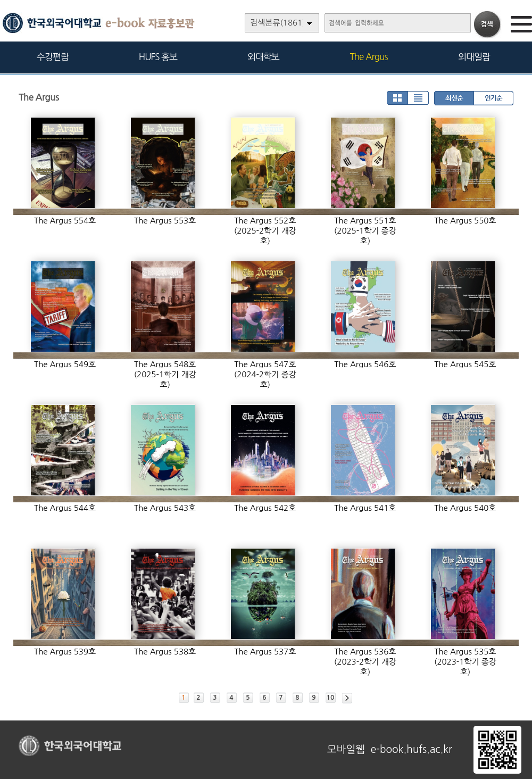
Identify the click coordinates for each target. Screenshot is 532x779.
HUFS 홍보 (158, 57)
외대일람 (474, 57)
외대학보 (263, 57)
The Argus (369, 57)
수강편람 (53, 57)
